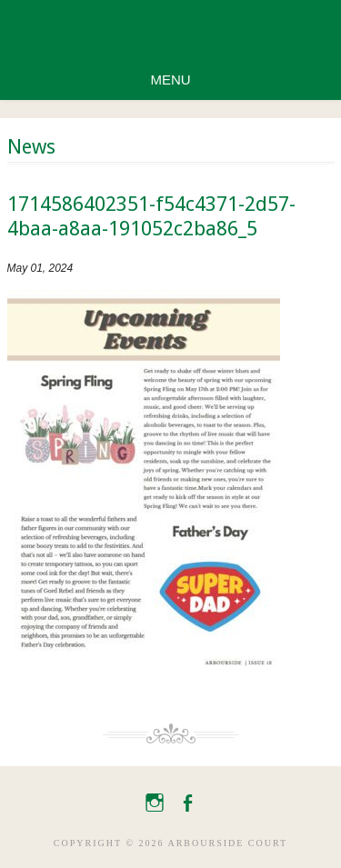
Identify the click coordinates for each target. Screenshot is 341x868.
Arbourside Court (171, 30)
